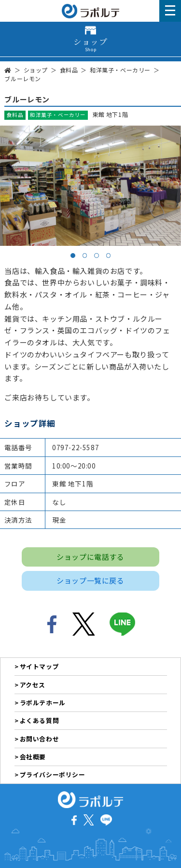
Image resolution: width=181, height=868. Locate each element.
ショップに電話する (90, 557)
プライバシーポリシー (53, 775)
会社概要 (33, 757)
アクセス (33, 685)
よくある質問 (40, 720)
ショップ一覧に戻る (90, 580)
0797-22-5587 (76, 447)
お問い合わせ (40, 739)
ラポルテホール (43, 703)
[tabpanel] (90, 186)
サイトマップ (40, 666)
